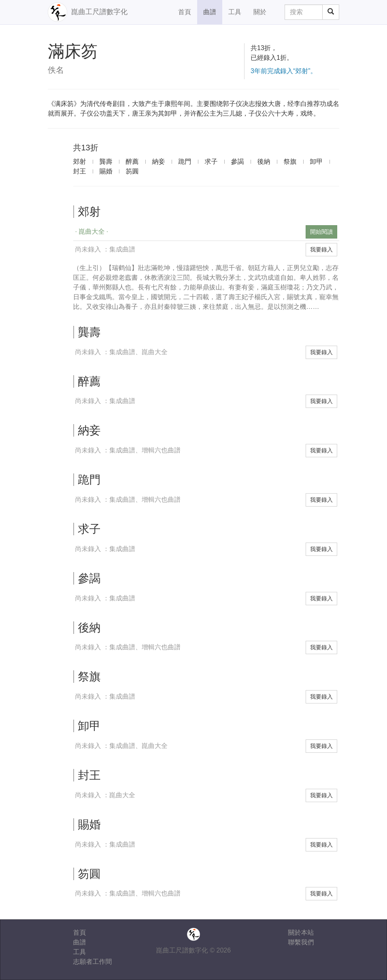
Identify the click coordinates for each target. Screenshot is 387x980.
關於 (260, 12)
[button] (189, 232)
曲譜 (210, 12)
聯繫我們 (301, 942)
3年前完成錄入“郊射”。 (284, 71)
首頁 (185, 12)
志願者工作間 (93, 962)
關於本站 (301, 932)
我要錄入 (321, 249)
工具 (235, 12)
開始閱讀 (321, 232)
